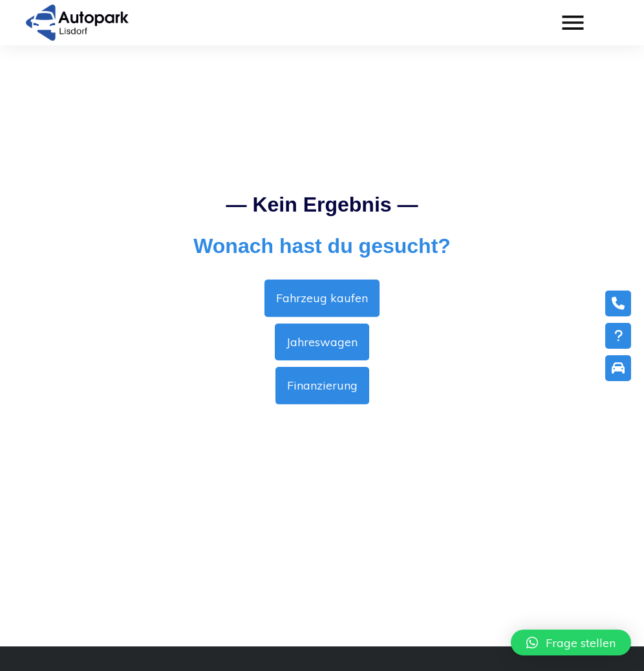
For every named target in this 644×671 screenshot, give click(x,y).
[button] (571, 643)
